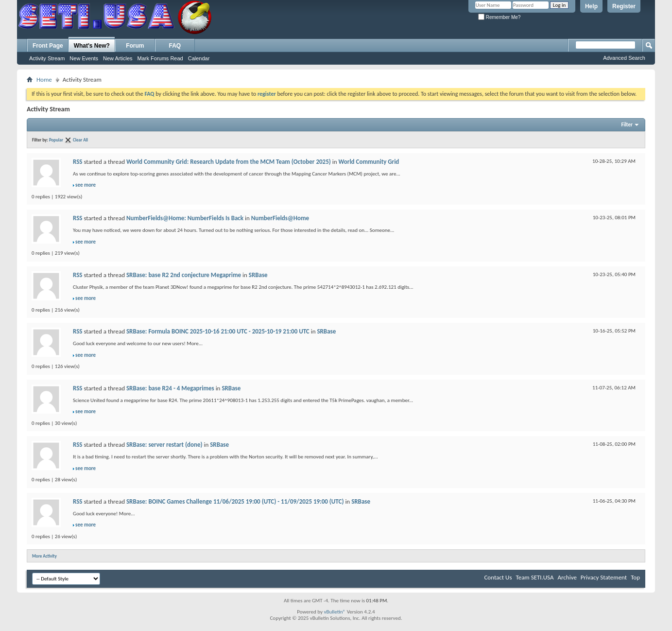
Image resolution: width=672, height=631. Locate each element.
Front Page (48, 46)
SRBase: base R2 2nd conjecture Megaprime (184, 275)
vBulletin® (335, 612)
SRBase (258, 275)
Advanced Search (624, 58)
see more (86, 185)
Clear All (80, 140)
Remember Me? (499, 17)
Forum (135, 46)
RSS (78, 162)
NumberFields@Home (281, 218)
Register (624, 6)
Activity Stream (47, 58)
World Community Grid (370, 162)
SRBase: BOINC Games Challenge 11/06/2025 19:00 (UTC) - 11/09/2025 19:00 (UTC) (235, 501)
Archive (567, 577)
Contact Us (498, 577)
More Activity (44, 556)
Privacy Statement (604, 577)
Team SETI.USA (534, 577)
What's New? (92, 46)
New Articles (118, 58)
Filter (627, 125)
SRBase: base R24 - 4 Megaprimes (170, 388)
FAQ (175, 46)
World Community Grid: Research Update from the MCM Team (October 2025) (229, 162)
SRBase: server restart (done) (164, 445)
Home (44, 79)
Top (635, 577)
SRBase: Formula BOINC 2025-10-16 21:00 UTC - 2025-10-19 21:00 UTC (218, 331)
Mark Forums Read (160, 58)
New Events (84, 58)
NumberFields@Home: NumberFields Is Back (185, 218)
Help (591, 6)
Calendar (199, 58)
